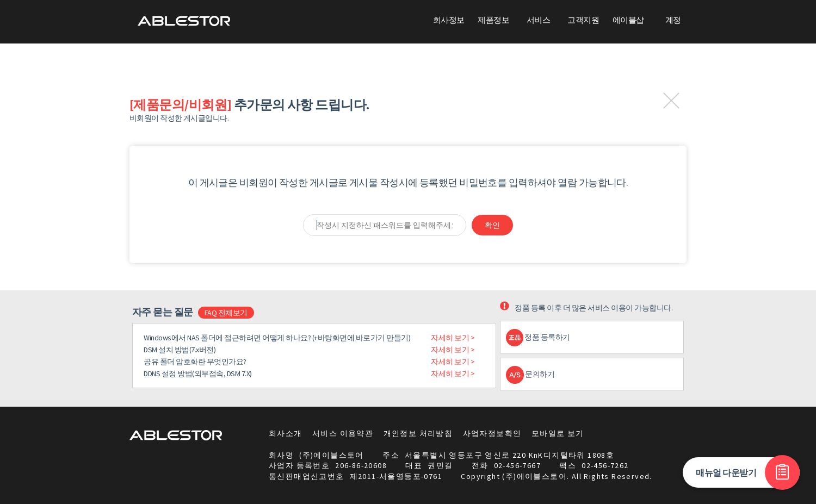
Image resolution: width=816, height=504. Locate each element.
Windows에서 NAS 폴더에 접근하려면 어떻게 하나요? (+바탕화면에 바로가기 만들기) (277, 338)
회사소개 (286, 433)
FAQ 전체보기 (226, 313)
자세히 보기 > (453, 338)
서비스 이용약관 (343, 433)
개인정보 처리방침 (418, 433)
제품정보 (493, 20)
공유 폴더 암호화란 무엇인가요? (195, 362)
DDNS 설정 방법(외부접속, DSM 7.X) (198, 374)
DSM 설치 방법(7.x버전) (180, 350)
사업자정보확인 (492, 433)
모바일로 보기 (558, 433)
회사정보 (449, 20)
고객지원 (583, 20)
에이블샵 (628, 20)
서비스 (538, 20)
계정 (673, 20)
